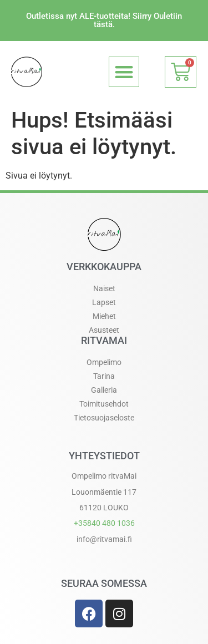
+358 (104, 523)
